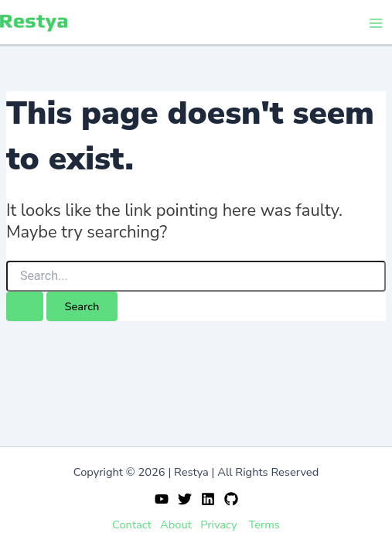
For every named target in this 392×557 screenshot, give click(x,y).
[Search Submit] (25, 307)
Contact (132, 525)
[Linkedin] (208, 499)
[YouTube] (162, 499)
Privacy (218, 525)
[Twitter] (185, 499)
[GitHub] (231, 499)
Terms (264, 525)
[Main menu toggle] (376, 23)
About (176, 525)
